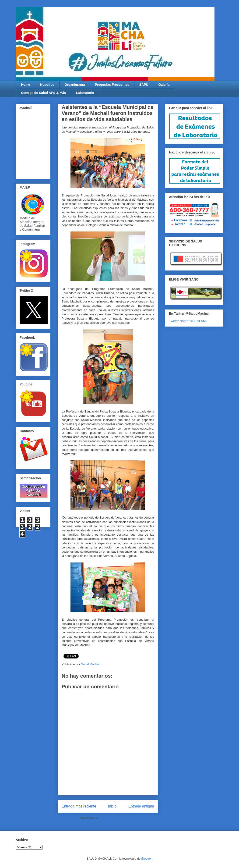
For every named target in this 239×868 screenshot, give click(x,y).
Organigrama (75, 85)
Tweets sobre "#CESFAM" (188, 321)
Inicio (112, 806)
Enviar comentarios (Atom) (117, 818)
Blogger (147, 859)
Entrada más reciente (79, 806)
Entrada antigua (141, 806)
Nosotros (47, 85)
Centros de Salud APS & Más (43, 93)
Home (26, 85)
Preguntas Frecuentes (112, 85)
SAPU (144, 85)
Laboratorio (85, 93)
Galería (164, 85)
